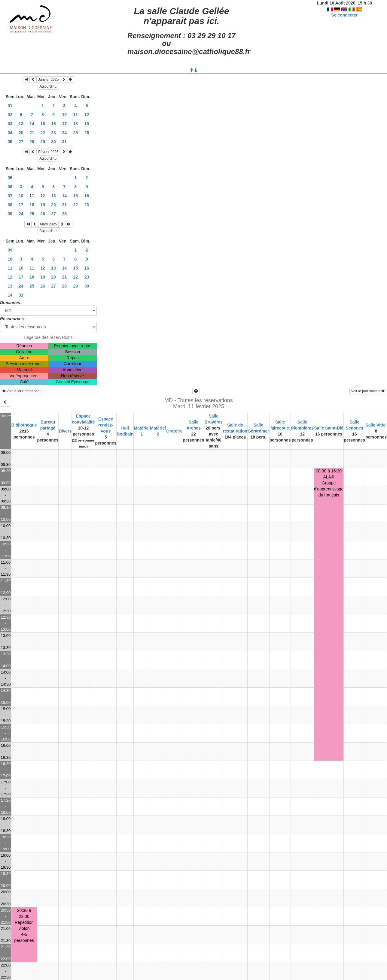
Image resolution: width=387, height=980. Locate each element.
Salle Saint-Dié (329, 428)
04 (10, 133)
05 (10, 142)
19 (87, 124)
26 (87, 133)
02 (10, 115)
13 (21, 124)
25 (75, 133)
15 (43, 124)
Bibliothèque (24, 425)
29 (43, 142)
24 (64, 133)
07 (10, 196)
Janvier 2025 (49, 80)
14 (32, 124)
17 (64, 124)
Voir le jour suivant (368, 391)
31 (64, 142)
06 (10, 187)
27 (21, 142)
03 (10, 124)
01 (10, 106)
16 (53, 124)
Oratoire (174, 431)
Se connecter (344, 15)
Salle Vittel (376, 425)
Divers (65, 431)
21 (32, 133)
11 (75, 115)
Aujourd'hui (48, 86)
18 (75, 124)
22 (43, 133)
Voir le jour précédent (21, 391)
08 (10, 205)
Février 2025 (48, 152)
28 (32, 142)
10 (64, 115)
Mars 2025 (49, 224)
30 (53, 142)
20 (21, 133)
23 (53, 133)
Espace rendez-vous (106, 425)
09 (10, 214)
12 (87, 115)
